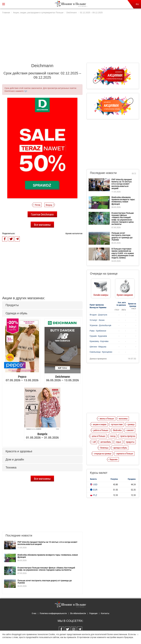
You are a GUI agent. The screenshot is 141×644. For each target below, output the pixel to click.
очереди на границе (103, 453)
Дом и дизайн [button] (15, 459)
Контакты (105, 613)
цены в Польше (99, 436)
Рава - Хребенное (98, 331)
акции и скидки (100, 424)
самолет (130, 430)
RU (137, 4)
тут (26, 91)
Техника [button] (11, 467)
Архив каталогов (74, 233)
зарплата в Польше (125, 453)
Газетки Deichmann (42, 214)
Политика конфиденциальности (53, 613)
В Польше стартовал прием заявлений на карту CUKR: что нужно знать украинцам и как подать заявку (123, 253)
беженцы (104, 448)
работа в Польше (101, 430)
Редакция (93, 613)
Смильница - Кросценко (101, 352)
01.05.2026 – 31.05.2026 (42, 436)
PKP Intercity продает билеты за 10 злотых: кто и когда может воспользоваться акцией (47, 543)
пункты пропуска (128, 436)
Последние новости (103, 173)
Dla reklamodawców (78, 613)
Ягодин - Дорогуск (98, 315)
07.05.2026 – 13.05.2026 (22, 378)
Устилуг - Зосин (97, 320)
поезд (113, 436)
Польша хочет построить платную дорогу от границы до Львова (45, 582)
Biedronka (117, 430)
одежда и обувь (120, 448)
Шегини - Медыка (98, 347)
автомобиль (106, 442)
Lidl (94, 442)
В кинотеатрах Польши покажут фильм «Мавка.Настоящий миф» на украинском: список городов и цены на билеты (46, 569)
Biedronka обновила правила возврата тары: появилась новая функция (48, 556)
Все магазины (42, 225)
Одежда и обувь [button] (16, 313)
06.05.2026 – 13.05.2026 (62, 378)
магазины (123, 418)
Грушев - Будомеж (98, 336)
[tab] (42, 305)
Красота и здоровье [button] (19, 451)
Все (134, 173)
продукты (130, 442)
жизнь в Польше (107, 418)
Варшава (114, 459)
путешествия (117, 424)
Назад (38, 205)
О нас (34, 613)
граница (131, 424)
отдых (118, 442)
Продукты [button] (12, 305)
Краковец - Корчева (99, 341)
